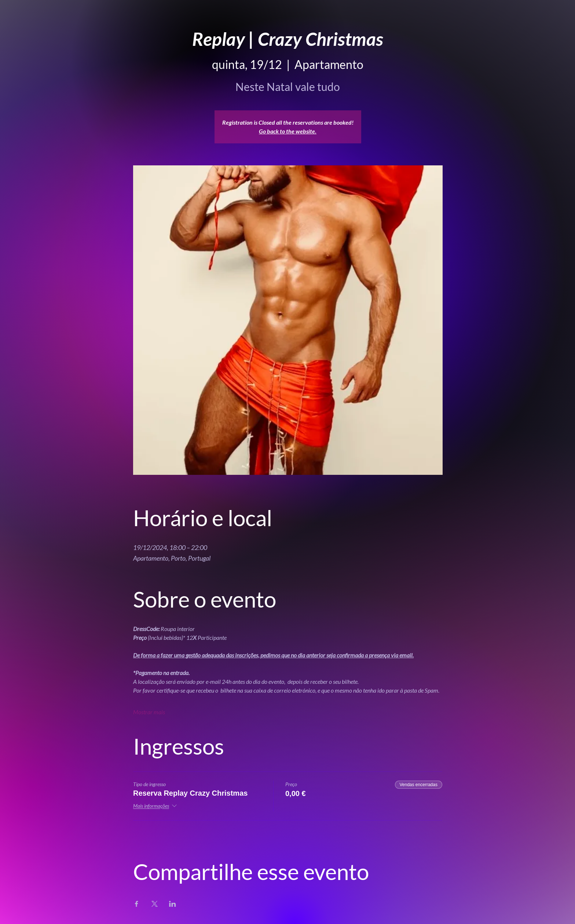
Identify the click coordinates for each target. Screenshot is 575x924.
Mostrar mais (149, 712)
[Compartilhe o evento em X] (155, 904)
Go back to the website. (288, 131)
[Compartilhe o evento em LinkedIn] (173, 904)
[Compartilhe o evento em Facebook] (137, 904)
